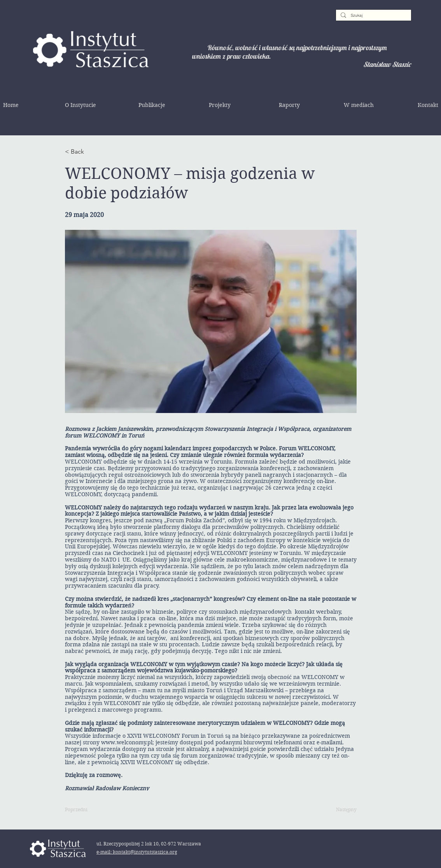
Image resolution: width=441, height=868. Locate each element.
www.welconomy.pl (127, 742)
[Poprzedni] (90, 810)
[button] (80, 105)
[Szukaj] (373, 16)
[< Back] (90, 152)
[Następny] (337, 810)
